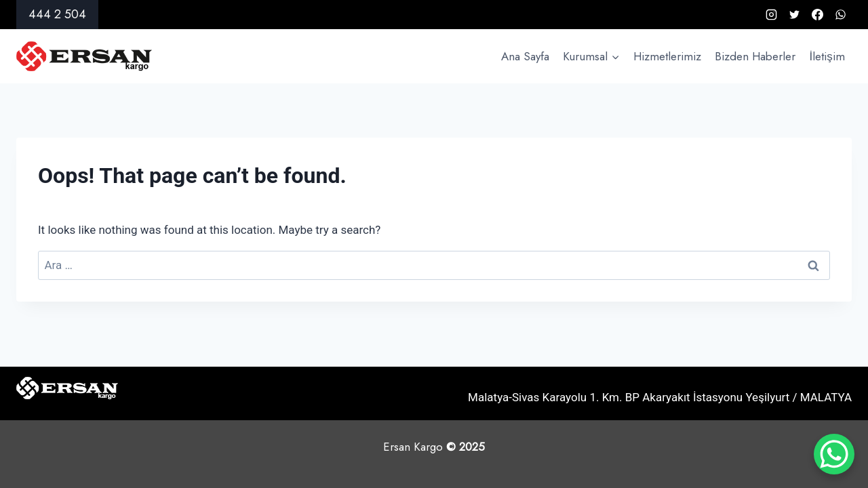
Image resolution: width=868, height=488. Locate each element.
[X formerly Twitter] (794, 15)
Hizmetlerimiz (667, 56)
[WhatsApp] (840, 15)
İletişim (827, 56)
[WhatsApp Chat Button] (834, 454)
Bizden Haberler (755, 56)
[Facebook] (817, 15)
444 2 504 (57, 14)
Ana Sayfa (525, 56)
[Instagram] (771, 15)
